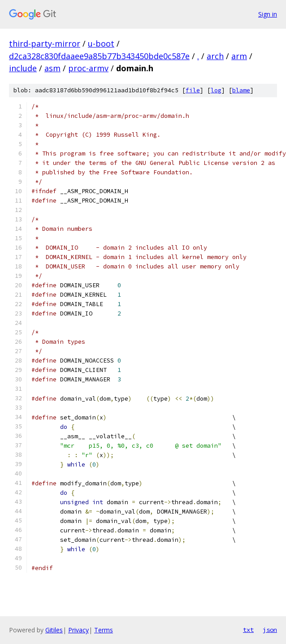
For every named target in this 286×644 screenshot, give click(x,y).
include (23, 68)
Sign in (268, 14)
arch (215, 56)
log (216, 90)
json (270, 630)
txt (248, 630)
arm (239, 56)
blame (241, 90)
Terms (104, 630)
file (193, 90)
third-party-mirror (45, 43)
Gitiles (54, 630)
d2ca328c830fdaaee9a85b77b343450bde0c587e (99, 56)
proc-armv (88, 68)
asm (52, 68)
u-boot (101, 43)
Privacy (78, 630)
